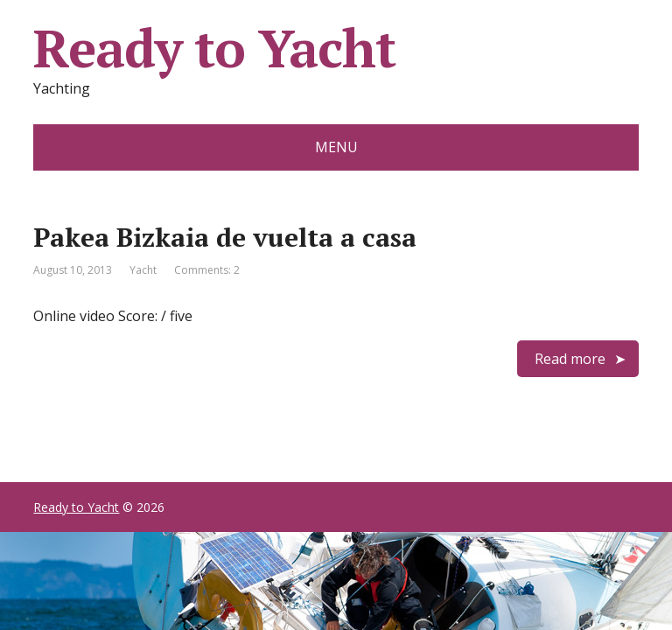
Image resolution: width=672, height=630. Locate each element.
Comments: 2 (207, 270)
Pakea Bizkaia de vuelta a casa (225, 237)
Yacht (143, 270)
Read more (570, 359)
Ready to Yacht (214, 48)
